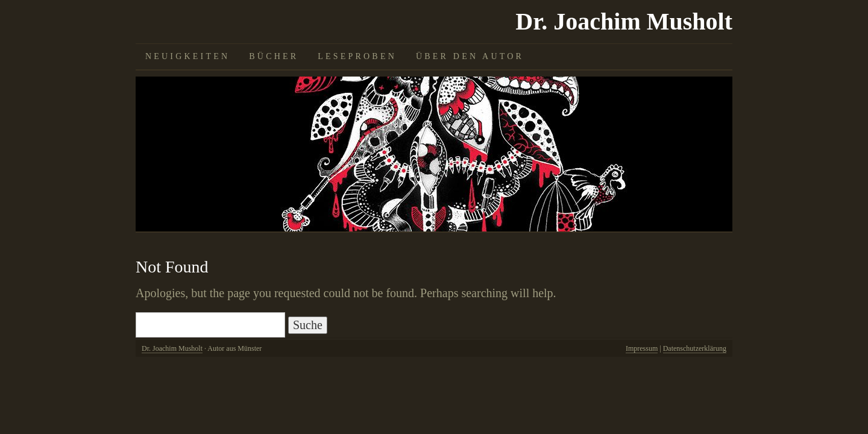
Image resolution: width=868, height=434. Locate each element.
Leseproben (357, 56)
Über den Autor (470, 56)
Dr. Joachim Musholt (624, 21)
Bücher (274, 56)
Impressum (642, 348)
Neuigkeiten (187, 56)
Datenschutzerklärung (695, 348)
